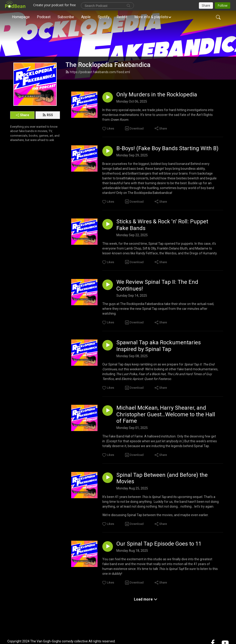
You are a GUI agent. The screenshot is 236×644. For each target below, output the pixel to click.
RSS (48, 115)
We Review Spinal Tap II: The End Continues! (157, 285)
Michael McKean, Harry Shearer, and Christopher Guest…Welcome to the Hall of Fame (166, 414)
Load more (146, 599)
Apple (86, 17)
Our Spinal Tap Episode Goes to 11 (159, 544)
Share (22, 115)
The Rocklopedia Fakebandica (108, 65)
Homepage (21, 17)
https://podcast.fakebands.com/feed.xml (98, 72)
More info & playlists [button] (151, 17)
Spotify (104, 17)
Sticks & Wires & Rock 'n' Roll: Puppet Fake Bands (162, 225)
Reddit (122, 17)
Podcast (44, 17)
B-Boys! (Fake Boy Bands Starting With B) (167, 148)
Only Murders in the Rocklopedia (157, 95)
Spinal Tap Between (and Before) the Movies (162, 478)
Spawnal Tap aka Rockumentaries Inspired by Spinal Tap (159, 346)
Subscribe (66, 17)
